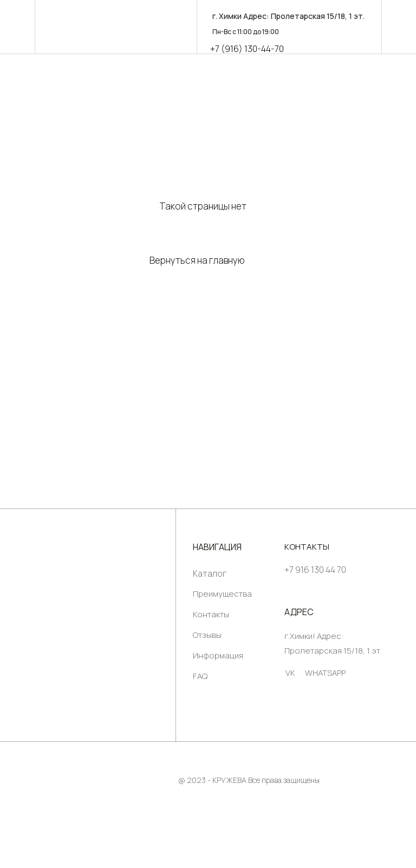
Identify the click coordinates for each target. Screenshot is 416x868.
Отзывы (207, 635)
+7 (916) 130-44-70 (247, 49)
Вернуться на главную (197, 260)
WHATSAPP (325, 673)
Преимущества (222, 594)
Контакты (211, 614)
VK (290, 673)
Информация (218, 655)
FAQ (200, 676)
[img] (111, 631)
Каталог (210, 573)
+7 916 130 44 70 (315, 570)
